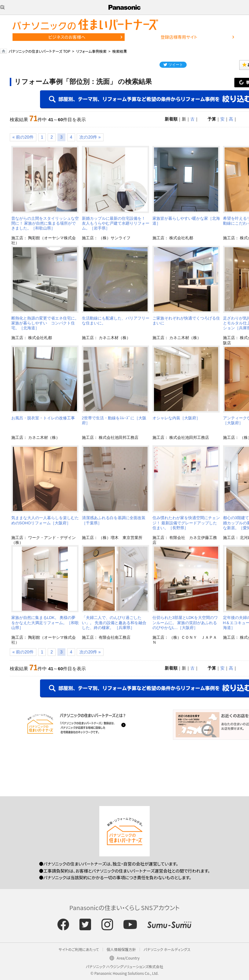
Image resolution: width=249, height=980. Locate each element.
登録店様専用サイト (179, 37)
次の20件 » (90, 137)
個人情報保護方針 (121, 949)
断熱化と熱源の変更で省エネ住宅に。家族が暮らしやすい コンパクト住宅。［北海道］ (45, 323)
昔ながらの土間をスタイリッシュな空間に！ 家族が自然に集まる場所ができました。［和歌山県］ (45, 223)
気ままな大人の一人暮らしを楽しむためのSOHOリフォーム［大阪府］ (45, 520)
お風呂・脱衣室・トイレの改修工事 (43, 418)
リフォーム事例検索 (91, 51)
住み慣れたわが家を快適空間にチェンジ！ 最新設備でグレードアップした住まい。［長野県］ (186, 523)
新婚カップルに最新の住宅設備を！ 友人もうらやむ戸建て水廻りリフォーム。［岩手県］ (116, 223)
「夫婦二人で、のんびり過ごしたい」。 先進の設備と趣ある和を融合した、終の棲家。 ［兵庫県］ (114, 623)
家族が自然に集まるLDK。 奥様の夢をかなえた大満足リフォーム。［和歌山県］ (45, 623)
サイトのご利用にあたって (79, 949)
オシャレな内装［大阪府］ (176, 418)
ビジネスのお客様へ (67, 37)
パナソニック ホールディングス (167, 949)
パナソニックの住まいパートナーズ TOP (39, 51)
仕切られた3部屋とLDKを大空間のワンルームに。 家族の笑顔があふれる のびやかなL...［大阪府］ (185, 623)
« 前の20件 (23, 137)
